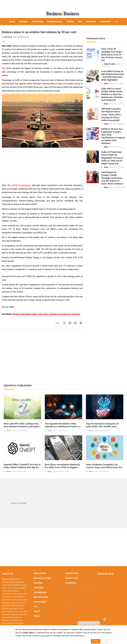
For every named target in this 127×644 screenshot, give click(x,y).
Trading (70, 21)
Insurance (91, 21)
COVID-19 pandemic (21, 185)
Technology (37, 21)
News (12, 21)
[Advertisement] (64, 4)
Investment (105, 21)
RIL (3, 68)
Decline (106, 641)
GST (80, 21)
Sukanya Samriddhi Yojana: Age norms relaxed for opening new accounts (46, 314)
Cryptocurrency (55, 21)
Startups (23, 21)
